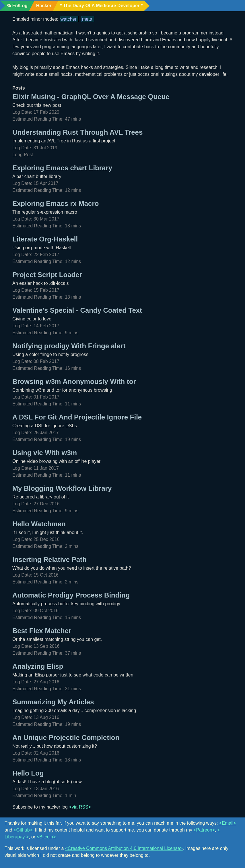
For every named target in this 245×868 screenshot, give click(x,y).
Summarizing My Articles (53, 702)
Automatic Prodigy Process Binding (71, 595)
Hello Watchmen (39, 524)
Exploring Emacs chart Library (62, 168)
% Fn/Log (17, 6)
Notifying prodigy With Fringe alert (69, 346)
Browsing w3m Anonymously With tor (74, 381)
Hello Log (28, 773)
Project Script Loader (47, 275)
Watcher (69, 19)
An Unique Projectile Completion (66, 737)
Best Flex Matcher (42, 631)
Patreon (204, 830)
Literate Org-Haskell (45, 239)
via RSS (80, 807)
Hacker (44, 6)
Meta (88, 19)
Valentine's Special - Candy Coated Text (77, 310)
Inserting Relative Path (49, 559)
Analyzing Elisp (38, 666)
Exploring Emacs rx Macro (56, 203)
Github (23, 830)
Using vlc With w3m (45, 453)
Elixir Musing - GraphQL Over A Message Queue (91, 97)
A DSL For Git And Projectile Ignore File (77, 417)
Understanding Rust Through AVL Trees (77, 132)
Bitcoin (46, 837)
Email (227, 823)
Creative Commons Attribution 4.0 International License (124, 848)
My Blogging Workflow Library (62, 488)
